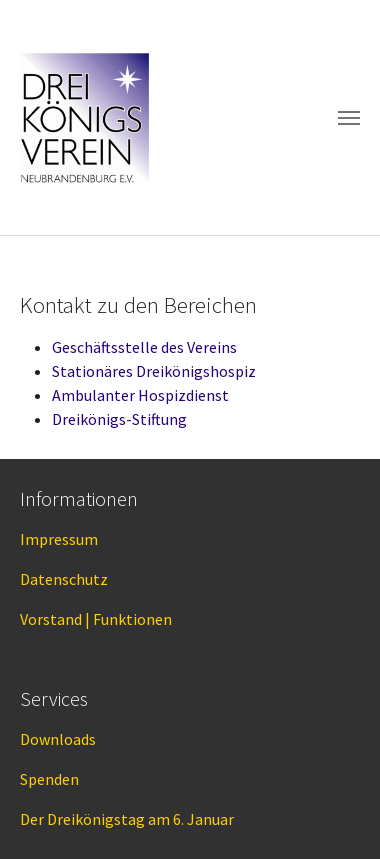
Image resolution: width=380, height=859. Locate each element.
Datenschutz (64, 579)
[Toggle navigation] (349, 118)
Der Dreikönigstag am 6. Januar (127, 819)
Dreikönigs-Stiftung (119, 419)
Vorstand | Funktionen (96, 619)
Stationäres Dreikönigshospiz (154, 371)
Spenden (49, 779)
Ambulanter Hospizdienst (140, 395)
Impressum (59, 539)
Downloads (58, 739)
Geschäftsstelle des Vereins (144, 347)
